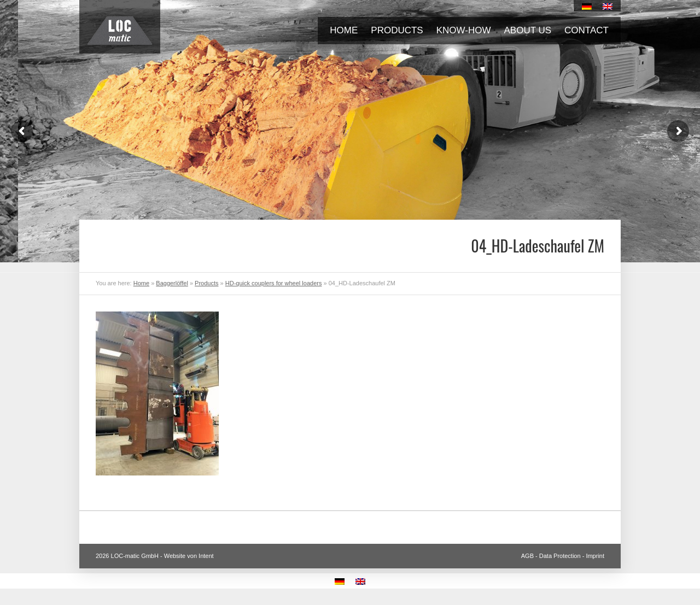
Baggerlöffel (172, 283)
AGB (527, 556)
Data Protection (560, 556)
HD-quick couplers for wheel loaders (274, 283)
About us (528, 30)
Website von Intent (189, 556)
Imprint (595, 556)
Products (397, 30)
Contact (587, 30)
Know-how (464, 30)
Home (344, 30)
